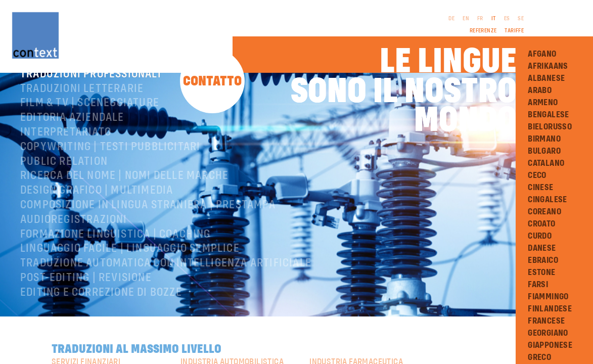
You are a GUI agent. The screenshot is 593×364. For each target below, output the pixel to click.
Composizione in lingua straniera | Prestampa (148, 233)
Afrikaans (548, 66)
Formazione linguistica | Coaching (116, 262)
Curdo (540, 236)
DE (451, 19)
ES (507, 19)
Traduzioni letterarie (82, 117)
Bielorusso (550, 127)
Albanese (546, 78)
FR (480, 19)
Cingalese (548, 200)
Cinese (540, 188)
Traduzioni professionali (91, 102)
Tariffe (514, 31)
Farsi (538, 285)
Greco (539, 357)
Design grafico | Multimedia (97, 218)
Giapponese (550, 345)
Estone (541, 272)
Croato (541, 224)
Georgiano (548, 333)
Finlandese (550, 309)
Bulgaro (544, 151)
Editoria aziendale (72, 146)
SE (521, 19)
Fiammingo (548, 297)
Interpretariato (66, 160)
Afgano (542, 54)
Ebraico (543, 260)
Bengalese (549, 115)
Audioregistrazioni (74, 248)
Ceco (537, 175)
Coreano (544, 212)
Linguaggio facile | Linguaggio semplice (130, 277)
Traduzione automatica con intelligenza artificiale (166, 291)
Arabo (540, 90)
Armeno (543, 103)
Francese (546, 321)
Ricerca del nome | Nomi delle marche (124, 204)
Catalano (546, 163)
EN (466, 19)
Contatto (212, 82)
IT (494, 19)
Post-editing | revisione (86, 306)
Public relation (64, 190)
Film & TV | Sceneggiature (90, 131)
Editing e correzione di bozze (101, 321)
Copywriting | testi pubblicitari (110, 175)
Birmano (544, 139)
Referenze (483, 31)
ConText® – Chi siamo (78, 87)
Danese (542, 248)
